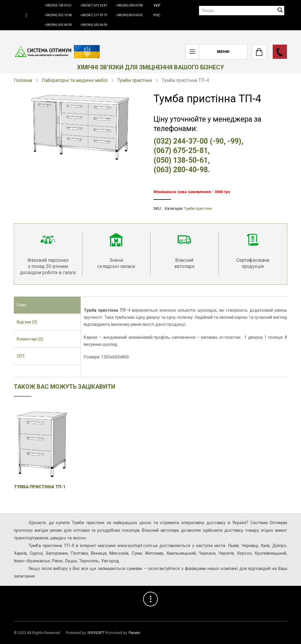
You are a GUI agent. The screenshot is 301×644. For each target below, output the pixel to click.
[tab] (47, 305)
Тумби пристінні (135, 80)
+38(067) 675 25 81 (94, 5)
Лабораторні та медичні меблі (75, 80)
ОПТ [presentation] (21, 356)
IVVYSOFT (96, 633)
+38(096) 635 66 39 (94, 25)
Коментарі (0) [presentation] (30, 339)
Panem (134, 633)
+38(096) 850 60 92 (129, 15)
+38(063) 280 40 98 (129, 5)
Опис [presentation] (22, 305)
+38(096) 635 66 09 (58, 25)
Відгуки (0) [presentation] (27, 322)
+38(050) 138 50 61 (58, 5)
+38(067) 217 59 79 (94, 15)
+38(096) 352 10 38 (58, 15)
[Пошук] (242, 10)
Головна (23, 80)
